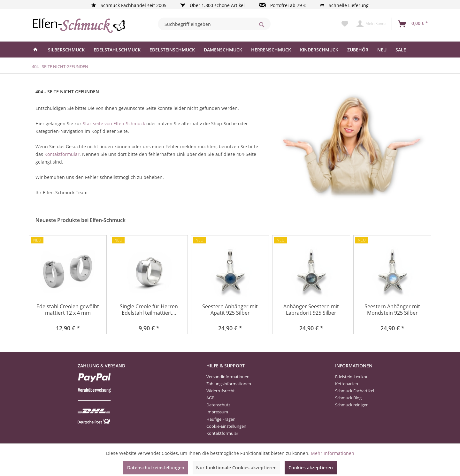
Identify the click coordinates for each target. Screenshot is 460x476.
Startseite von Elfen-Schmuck (114, 123)
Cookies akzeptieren (311, 468)
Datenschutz (218, 405)
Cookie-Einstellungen (226, 426)
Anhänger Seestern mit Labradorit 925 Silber (311, 310)
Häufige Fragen (221, 419)
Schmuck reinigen (352, 405)
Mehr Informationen (333, 453)
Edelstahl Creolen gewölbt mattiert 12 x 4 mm (68, 310)
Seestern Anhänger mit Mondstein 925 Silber (392, 310)
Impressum (217, 412)
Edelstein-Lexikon (352, 377)
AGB (210, 398)
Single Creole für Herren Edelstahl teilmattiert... (149, 310)
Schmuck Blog (348, 398)
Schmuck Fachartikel (355, 391)
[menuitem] (214, 24)
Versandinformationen (228, 377)
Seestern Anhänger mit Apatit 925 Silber (230, 310)
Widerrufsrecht (221, 391)
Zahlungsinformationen (229, 384)
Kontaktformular (62, 154)
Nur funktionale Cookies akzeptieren (236, 468)
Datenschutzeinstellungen (156, 468)
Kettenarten (347, 384)
